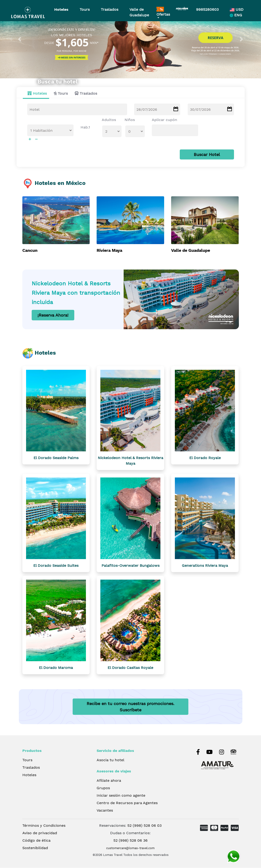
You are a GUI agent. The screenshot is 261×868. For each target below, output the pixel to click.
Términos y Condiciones (44, 826)
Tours (85, 9)
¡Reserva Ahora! (53, 315)
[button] (20, 39)
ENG (236, 15)
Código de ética (36, 841)
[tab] (36, 94)
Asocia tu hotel (110, 760)
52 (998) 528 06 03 (144, 826)
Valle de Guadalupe (139, 12)
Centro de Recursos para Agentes (127, 803)
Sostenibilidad (35, 848)
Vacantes (105, 811)
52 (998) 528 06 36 (130, 841)
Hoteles (61, 9)
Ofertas (163, 12)
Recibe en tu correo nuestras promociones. (130, 707)
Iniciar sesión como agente (121, 796)
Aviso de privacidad (40, 833)
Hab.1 (85, 127)
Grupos (103, 788)
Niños (130, 120)
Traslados (110, 9)
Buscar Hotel (207, 155)
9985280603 (207, 9)
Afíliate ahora (109, 781)
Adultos (109, 120)
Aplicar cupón (164, 120)
